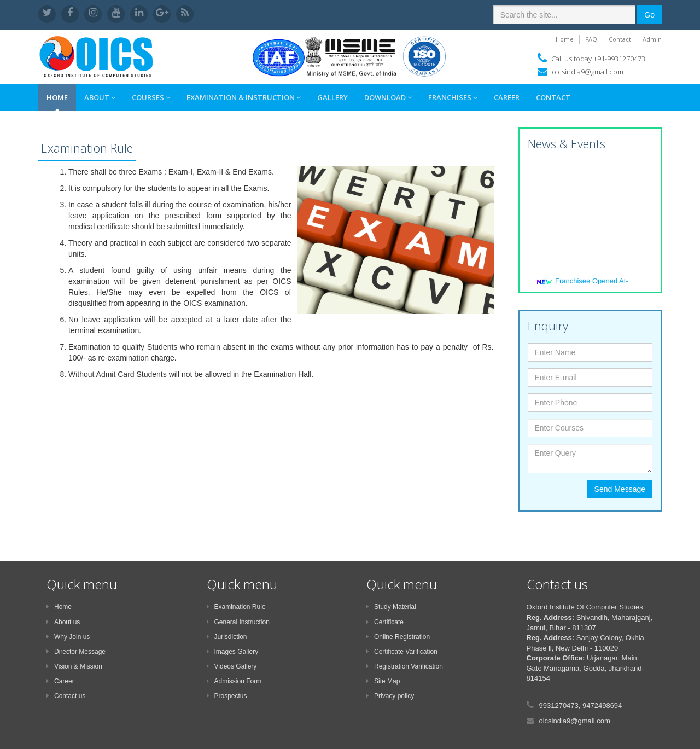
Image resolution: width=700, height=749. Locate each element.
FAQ (591, 39)
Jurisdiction (227, 637)
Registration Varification (405, 666)
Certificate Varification (402, 652)
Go (649, 15)
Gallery (332, 97)
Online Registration (398, 637)
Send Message (620, 489)
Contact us (66, 696)
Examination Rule (236, 607)
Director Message (76, 652)
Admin (652, 39)
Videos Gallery (232, 666)
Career (507, 97)
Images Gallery (233, 652)
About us (63, 622)
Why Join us (68, 637)
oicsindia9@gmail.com (588, 72)
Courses (151, 97)
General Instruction (238, 622)
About (100, 97)
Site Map (383, 681)
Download (388, 97)
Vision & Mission (74, 666)
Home (565, 39)
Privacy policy (390, 696)
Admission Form (234, 681)
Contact (620, 39)
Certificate (385, 622)
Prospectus (227, 696)
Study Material (391, 607)
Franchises (453, 97)
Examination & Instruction (244, 97)
